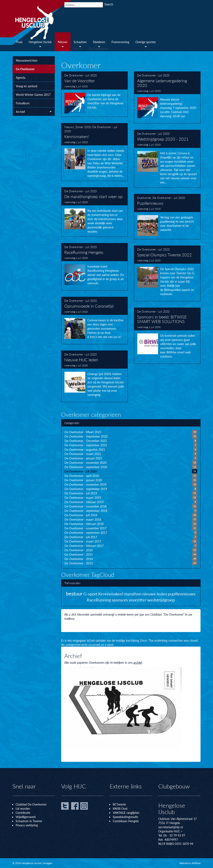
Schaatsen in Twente (29, 821)
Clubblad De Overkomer (31, 804)
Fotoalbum (23, 103)
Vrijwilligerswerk (26, 817)
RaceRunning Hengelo (94, 267)
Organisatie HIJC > (170, 831)
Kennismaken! (94, 152)
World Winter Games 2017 (33, 95)
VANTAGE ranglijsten (126, 813)
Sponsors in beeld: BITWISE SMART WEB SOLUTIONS (167, 336)
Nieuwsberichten (27, 60)
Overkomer (144, 198)
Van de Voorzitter (94, 94)
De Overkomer (25, 69)
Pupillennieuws (167, 217)
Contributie (23, 813)
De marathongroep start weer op (94, 212)
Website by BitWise (190, 863)
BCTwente (119, 804)
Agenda (21, 77)
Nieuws (69, 127)
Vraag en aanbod (27, 86)
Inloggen (48, 863)
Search (109, 4)
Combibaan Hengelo (126, 821)
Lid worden (23, 808)
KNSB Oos (120, 808)
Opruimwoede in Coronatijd (94, 321)
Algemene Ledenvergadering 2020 (167, 97)
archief (138, 662)
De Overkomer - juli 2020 (80, 75)
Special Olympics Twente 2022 (167, 273)
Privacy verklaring (27, 825)
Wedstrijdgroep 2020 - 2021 (167, 159)
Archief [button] (34, 112)
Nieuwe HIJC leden (94, 376)
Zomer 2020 (83, 127)
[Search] (84, 5)
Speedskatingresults (125, 817)
